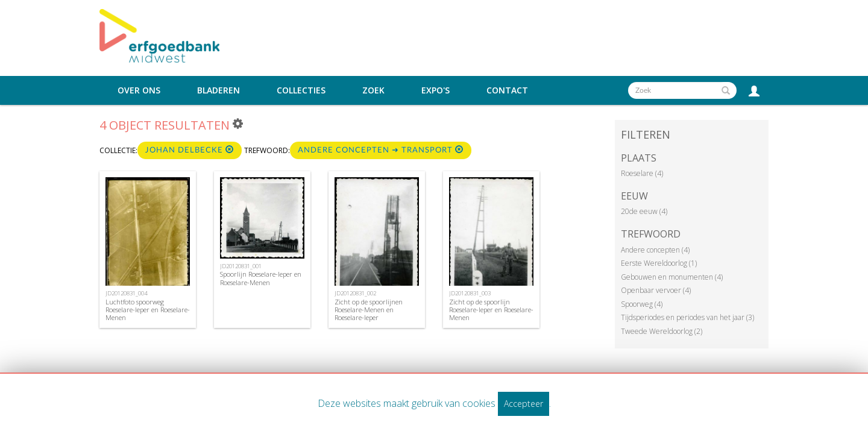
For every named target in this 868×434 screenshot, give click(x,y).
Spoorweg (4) (642, 304)
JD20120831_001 (241, 266)
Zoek (373, 90)
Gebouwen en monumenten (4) (672, 277)
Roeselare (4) (642, 173)
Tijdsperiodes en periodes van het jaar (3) (687, 317)
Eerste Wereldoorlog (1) (659, 263)
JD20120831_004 (126, 293)
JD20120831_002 (355, 293)
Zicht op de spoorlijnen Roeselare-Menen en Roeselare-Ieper (369, 310)
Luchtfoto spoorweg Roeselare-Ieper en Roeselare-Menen (148, 310)
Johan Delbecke (190, 150)
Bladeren (219, 90)
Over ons (139, 90)
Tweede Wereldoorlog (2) (662, 331)
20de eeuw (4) (644, 211)
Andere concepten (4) (655, 250)
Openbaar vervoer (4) (656, 290)
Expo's (436, 90)
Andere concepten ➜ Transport (381, 150)
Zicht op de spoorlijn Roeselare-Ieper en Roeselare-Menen (491, 310)
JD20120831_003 (470, 293)
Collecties (301, 90)
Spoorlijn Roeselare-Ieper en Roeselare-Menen (261, 278)
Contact (507, 90)
